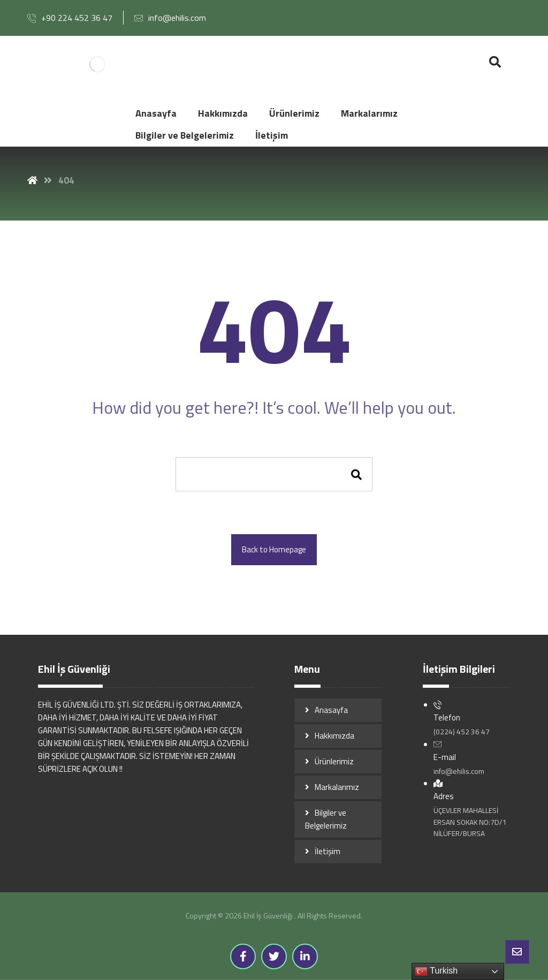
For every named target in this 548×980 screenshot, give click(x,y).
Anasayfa (331, 710)
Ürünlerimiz (334, 761)
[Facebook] (243, 956)
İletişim (328, 851)
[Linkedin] (305, 956)
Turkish (436, 971)
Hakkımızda (334, 736)
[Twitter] (274, 956)
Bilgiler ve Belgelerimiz (326, 819)
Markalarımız (337, 787)
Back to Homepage (274, 549)
